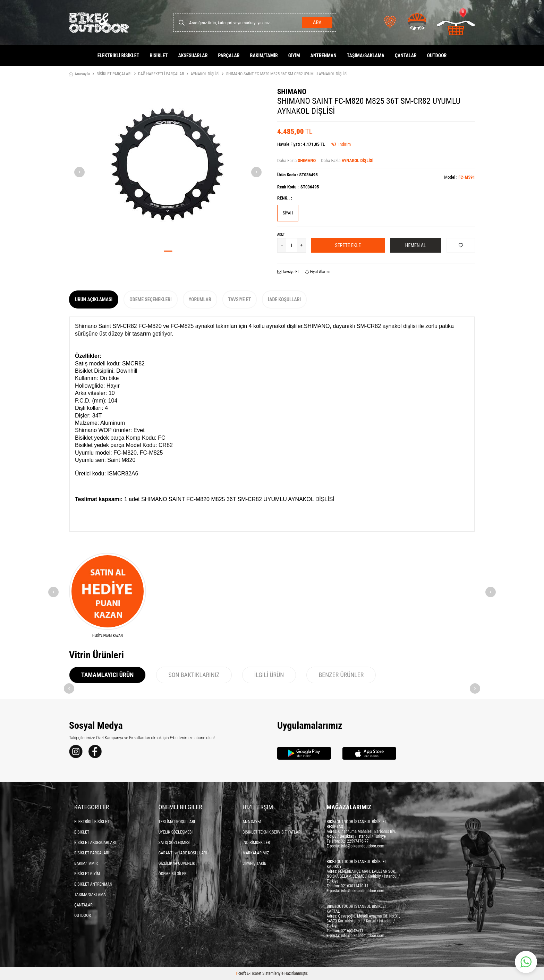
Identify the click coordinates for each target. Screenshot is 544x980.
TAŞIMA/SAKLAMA (366, 56)
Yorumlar (200, 299)
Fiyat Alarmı (317, 272)
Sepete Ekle (348, 245)
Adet (281, 234)
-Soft (241, 973)
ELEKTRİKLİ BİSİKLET (118, 56)
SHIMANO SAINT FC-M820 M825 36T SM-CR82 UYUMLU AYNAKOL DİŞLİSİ (287, 74)
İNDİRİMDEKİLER (256, 843)
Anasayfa (79, 74)
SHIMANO (292, 92)
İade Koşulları (284, 299)
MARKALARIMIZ (256, 853)
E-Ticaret (254, 973)
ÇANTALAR (406, 56)
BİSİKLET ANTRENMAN (93, 884)
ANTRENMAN (324, 56)
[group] (168, 166)
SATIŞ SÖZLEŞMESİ (175, 843)
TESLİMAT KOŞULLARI (177, 822)
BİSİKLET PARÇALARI (114, 74)
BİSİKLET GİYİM (87, 874)
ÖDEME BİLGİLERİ (173, 874)
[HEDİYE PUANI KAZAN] (108, 595)
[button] (168, 251)
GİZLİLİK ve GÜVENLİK (177, 863)
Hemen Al (416, 245)
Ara (317, 23)
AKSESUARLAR (193, 56)
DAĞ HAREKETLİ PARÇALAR (161, 74)
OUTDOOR (437, 56)
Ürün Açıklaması (94, 299)
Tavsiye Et (288, 272)
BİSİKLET (159, 56)
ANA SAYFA (252, 822)
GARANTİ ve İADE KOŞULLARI (183, 853)
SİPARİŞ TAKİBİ (255, 863)
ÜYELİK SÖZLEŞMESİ (176, 832)
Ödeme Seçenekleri (150, 299)
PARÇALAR (229, 56)
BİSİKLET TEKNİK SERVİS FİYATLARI (272, 832)
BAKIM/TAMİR (264, 56)
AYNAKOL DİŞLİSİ (205, 74)
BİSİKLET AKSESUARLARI (95, 843)
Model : (460, 177)
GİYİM (294, 56)
